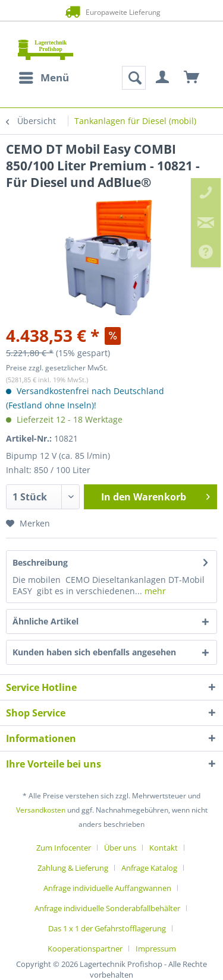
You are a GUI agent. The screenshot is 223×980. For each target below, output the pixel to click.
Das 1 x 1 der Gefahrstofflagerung (107, 928)
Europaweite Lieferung (111, 12)
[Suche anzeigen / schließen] (134, 78)
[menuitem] (43, 78)
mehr (154, 591)
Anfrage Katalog (149, 868)
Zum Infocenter (64, 848)
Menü (44, 76)
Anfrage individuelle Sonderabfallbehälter (107, 908)
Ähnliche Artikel (45, 621)
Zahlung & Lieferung (73, 868)
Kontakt (164, 848)
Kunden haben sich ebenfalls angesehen (94, 652)
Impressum (156, 949)
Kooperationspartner (85, 949)
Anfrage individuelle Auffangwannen (107, 888)
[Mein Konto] (163, 78)
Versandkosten (41, 810)
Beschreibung (40, 562)
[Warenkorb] (192, 78)
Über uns (120, 848)
